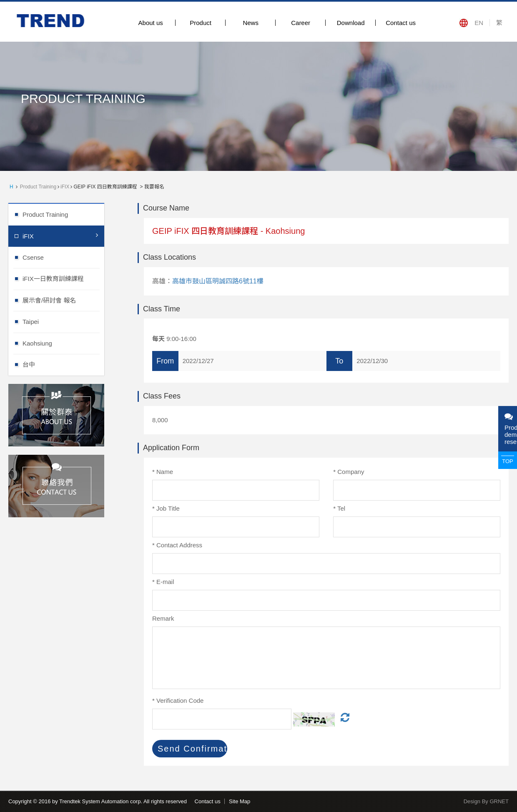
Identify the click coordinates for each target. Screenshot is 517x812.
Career (301, 23)
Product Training (38, 187)
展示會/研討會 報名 (63, 300)
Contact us (401, 23)
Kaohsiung (63, 343)
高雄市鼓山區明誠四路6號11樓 (218, 281)
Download (351, 23)
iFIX (65, 187)
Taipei (63, 321)
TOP (508, 461)
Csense (63, 257)
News (251, 23)
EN (479, 23)
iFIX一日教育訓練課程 (63, 278)
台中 (63, 364)
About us (151, 23)
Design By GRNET (486, 801)
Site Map (240, 801)
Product (201, 23)
